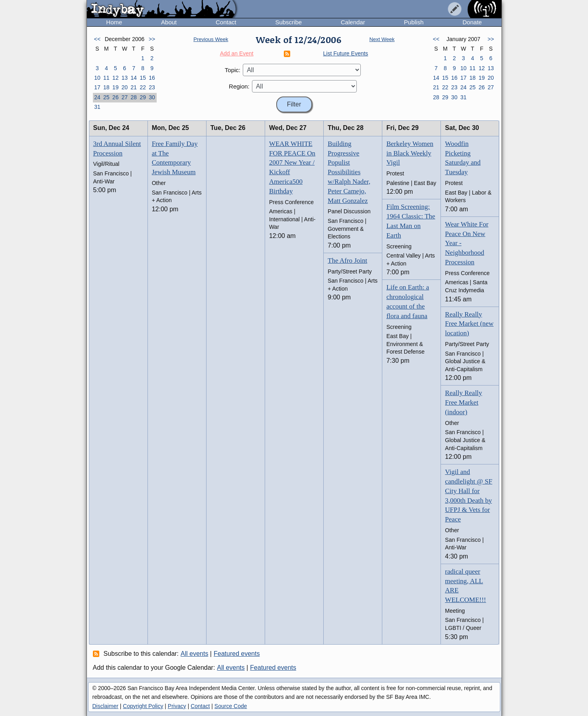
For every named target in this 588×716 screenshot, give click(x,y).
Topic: (233, 70)
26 (116, 97)
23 (152, 87)
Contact (226, 22)
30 (152, 97)
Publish (414, 22)
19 (116, 87)
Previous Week (211, 39)
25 (106, 97)
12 (116, 78)
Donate (472, 22)
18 (106, 87)
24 (97, 97)
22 (143, 87)
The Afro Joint (347, 261)
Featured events (237, 654)
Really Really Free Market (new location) (469, 324)
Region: (239, 86)
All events (194, 654)
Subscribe (288, 22)
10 (97, 78)
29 (143, 97)
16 (152, 78)
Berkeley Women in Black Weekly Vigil (410, 153)
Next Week (382, 39)
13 (125, 78)
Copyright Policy (143, 706)
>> (152, 39)
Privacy (177, 706)
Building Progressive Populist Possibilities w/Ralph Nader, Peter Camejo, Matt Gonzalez (349, 172)
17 (97, 87)
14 (134, 78)
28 (134, 97)
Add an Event (237, 53)
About (169, 22)
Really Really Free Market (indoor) (463, 402)
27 (125, 97)
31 (97, 107)
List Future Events (346, 53)
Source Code (231, 706)
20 (125, 87)
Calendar (353, 22)
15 (143, 78)
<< (97, 39)
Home (114, 22)
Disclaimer (105, 706)
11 (106, 78)
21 (134, 87)
